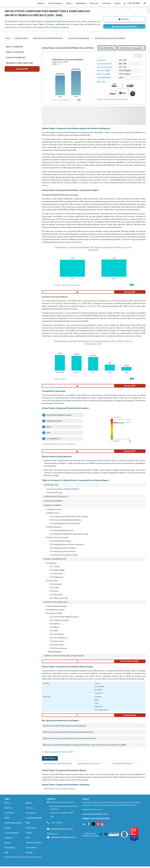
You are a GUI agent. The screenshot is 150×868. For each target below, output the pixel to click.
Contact (117, 3)
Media (7, 822)
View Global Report (107, 48)
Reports (41, 3)
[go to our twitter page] (93, 828)
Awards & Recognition (13, 827)
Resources (95, 3)
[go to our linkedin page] (84, 828)
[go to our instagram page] (103, 828)
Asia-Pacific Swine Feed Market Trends (58, 767)
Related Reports (50, 762)
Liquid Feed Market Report (122, 767)
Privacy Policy (10, 852)
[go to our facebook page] (89, 828)
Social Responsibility (34, 822)
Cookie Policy (31, 852)
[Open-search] (145, 3)
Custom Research (56, 3)
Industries (106, 3)
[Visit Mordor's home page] (18, 3)
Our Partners (31, 817)
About (69, 3)
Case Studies (31, 832)
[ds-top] (124, 27)
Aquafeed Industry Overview (89, 767)
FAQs (28, 827)
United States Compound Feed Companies (60, 793)
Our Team (30, 812)
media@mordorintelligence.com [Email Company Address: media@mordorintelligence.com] (63, 841)
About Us (8, 812)
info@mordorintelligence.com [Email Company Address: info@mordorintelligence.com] (62, 833)
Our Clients (9, 817)
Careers (8, 847)
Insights (8, 832)
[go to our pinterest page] (98, 828)
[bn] (124, 19)
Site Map (29, 857)
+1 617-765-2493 (132, 3)
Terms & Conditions (34, 847)
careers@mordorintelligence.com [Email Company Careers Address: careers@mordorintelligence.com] (95, 818)
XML (6, 857)
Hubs (28, 842)
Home (7, 807)
